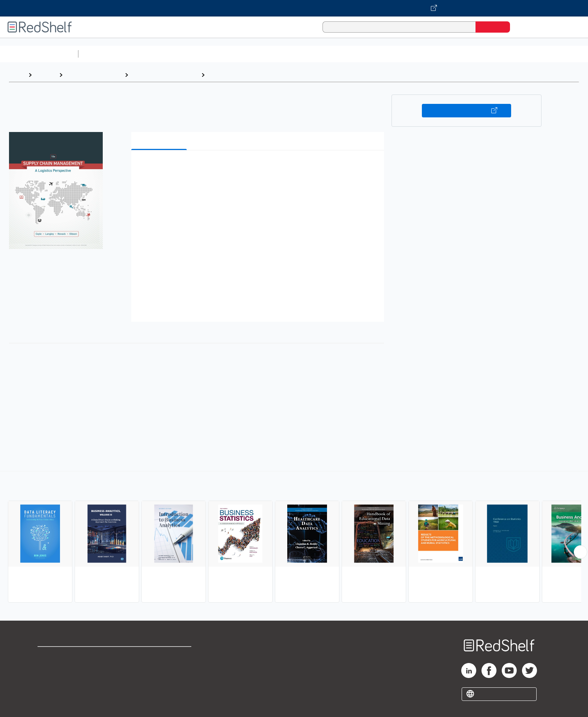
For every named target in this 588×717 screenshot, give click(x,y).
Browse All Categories (39, 54)
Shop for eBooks (61, 656)
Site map (50, 692)
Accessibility (158, 680)
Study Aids (101, 54)
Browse (45, 75)
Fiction (424, 54)
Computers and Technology (214, 54)
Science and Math (147, 54)
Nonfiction (454, 54)
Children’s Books (498, 54)
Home (17, 75)
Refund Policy (160, 668)
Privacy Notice (58, 680)
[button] (259, 167)
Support (49, 668)
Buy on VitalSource (467, 111)
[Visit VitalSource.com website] (294, 8)
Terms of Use (160, 656)
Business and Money (94, 75)
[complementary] (294, 538)
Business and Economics (291, 54)
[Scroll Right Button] (580, 552)
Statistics (222, 75)
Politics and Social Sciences (370, 54)
